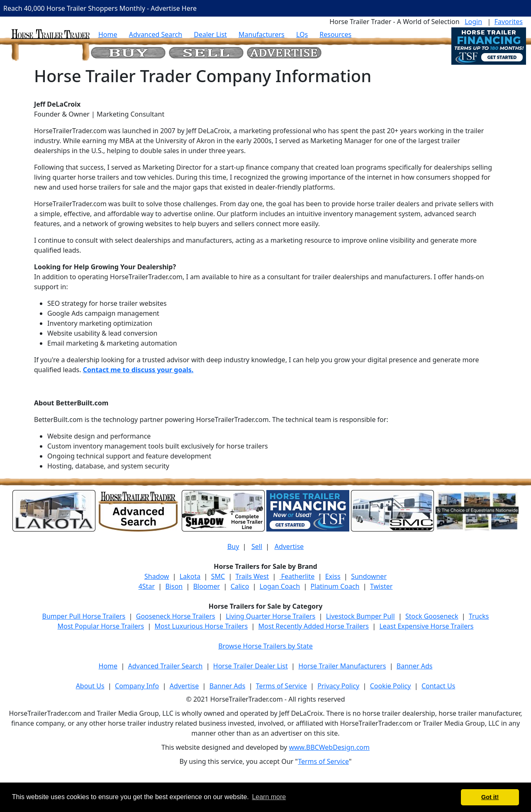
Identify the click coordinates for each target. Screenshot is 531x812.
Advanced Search (156, 34)
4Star (147, 586)
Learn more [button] (269, 797)
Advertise (289, 546)
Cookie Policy (391, 686)
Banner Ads (415, 666)
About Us (90, 686)
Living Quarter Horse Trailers (270, 616)
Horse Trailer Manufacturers (342, 666)
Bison (174, 586)
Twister (381, 586)
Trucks (479, 616)
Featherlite (297, 576)
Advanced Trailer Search (166, 666)
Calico (240, 586)
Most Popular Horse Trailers (101, 626)
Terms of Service (281, 686)
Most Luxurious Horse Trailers (201, 626)
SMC (218, 576)
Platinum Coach (335, 586)
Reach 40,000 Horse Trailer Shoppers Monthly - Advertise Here (100, 8)
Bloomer (207, 586)
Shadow (157, 576)
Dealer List (210, 34)
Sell (257, 546)
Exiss (333, 576)
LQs (302, 34)
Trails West (252, 576)
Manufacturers (262, 34)
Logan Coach (280, 586)
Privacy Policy (338, 686)
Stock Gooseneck (432, 616)
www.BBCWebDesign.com (329, 747)
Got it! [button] (490, 797)
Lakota (190, 576)
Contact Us (438, 686)
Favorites (509, 22)
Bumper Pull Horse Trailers (84, 616)
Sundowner (369, 576)
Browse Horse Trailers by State (265, 646)
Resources (335, 34)
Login (473, 22)
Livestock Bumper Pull (360, 616)
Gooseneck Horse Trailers (176, 616)
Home (108, 34)
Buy (233, 546)
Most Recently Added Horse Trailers (314, 626)
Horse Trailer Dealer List (251, 666)
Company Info (137, 686)
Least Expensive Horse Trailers (426, 626)
